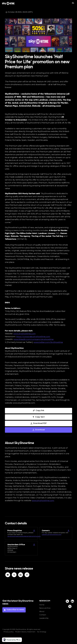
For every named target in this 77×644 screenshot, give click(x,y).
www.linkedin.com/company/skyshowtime (34, 340)
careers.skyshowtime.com (52, 535)
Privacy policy (9, 632)
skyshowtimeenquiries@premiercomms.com (24, 536)
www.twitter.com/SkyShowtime (48, 343)
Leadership (44, 618)
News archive (45, 608)
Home (42, 605)
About (42, 612)
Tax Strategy (42, 632)
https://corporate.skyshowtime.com (33, 337)
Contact (43, 615)
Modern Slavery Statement (25, 632)
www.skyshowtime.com (24, 334)
